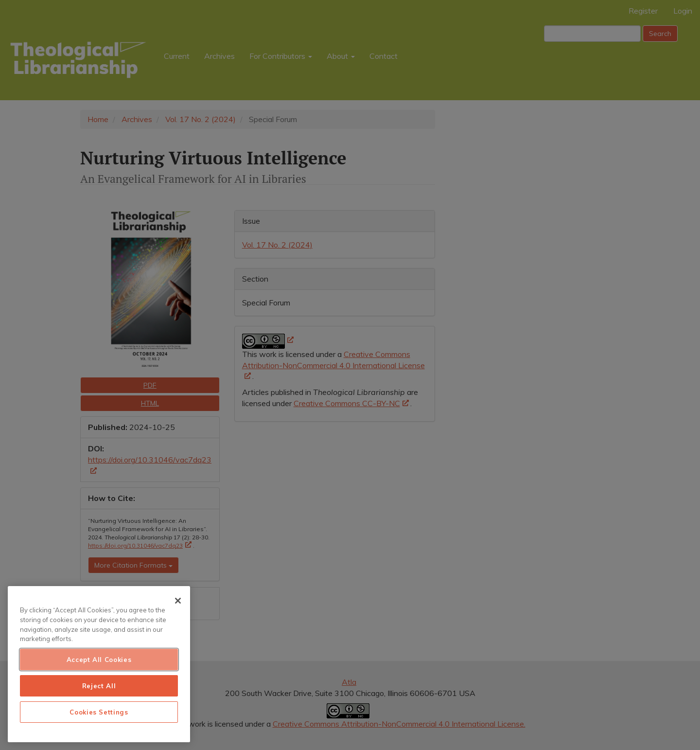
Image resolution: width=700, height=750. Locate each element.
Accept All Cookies (99, 660)
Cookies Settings (99, 712)
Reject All (99, 686)
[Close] (178, 601)
